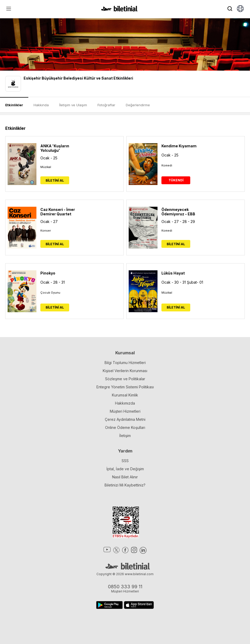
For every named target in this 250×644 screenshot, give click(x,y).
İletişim (125, 436)
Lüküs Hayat (173, 273)
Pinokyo (48, 273)
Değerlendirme (138, 105)
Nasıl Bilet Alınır (125, 477)
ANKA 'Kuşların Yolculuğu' (55, 148)
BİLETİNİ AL (55, 180)
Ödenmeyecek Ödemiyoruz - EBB (178, 212)
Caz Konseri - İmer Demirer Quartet (58, 212)
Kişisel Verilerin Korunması (125, 371)
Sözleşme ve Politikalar (125, 379)
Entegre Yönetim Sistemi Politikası (125, 387)
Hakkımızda (125, 403)
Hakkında (41, 105)
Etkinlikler (14, 105)
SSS (125, 461)
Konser (46, 231)
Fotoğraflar (106, 105)
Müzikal (46, 167)
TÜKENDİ (176, 180)
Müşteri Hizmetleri (125, 411)
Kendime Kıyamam (179, 146)
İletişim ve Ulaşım (73, 105)
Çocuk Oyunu (50, 293)
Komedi (167, 165)
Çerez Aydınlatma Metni (125, 419)
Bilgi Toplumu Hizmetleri (125, 363)
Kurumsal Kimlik (125, 395)
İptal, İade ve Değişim (125, 469)
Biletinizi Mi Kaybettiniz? (125, 485)
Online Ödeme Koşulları (125, 427)
